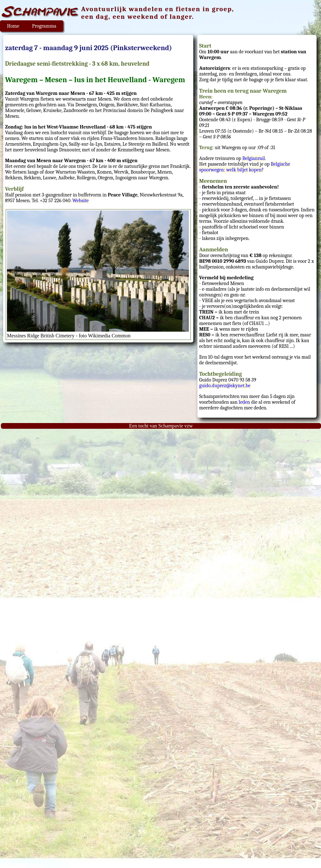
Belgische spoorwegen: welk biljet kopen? (245, 167)
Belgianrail (254, 158)
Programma (44, 26)
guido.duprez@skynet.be (225, 386)
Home (13, 26)
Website (80, 201)
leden (244, 402)
